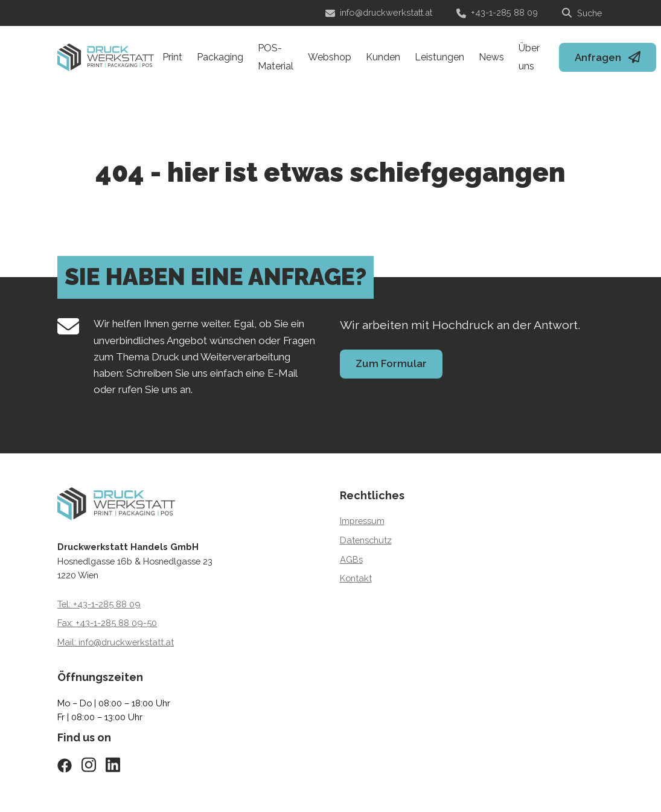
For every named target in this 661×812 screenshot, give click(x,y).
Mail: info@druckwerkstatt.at (116, 642)
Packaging (220, 57)
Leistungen (439, 57)
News (491, 57)
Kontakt (356, 578)
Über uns (529, 57)
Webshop (330, 57)
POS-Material (276, 57)
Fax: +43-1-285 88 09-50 (107, 623)
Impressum (362, 521)
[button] (27, 785)
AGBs (351, 559)
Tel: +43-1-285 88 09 (99, 604)
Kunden (383, 57)
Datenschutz (366, 540)
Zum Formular (391, 363)
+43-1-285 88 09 (497, 12)
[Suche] (583, 13)
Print (172, 57)
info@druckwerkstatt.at (379, 12)
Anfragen (598, 57)
